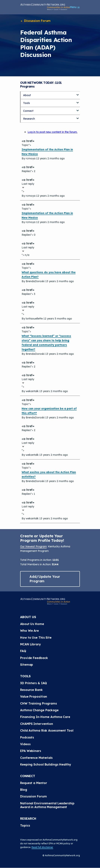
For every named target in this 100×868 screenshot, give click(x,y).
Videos (25, 744)
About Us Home (32, 624)
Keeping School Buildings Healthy (46, 764)
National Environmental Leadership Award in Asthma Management (48, 805)
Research (29, 119)
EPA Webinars (31, 751)
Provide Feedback (34, 658)
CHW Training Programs (39, 703)
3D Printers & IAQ (33, 683)
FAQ (23, 651)
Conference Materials (36, 758)
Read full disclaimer (42, 847)
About (27, 95)
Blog (24, 790)
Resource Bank (31, 690)
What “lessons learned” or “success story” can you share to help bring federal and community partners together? (46, 343)
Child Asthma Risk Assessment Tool (47, 730)
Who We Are (29, 631)
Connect (28, 111)
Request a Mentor (33, 783)
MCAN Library (31, 644)
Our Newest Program (33, 546)
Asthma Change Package (39, 710)
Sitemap (27, 665)
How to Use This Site (36, 638)
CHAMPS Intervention (37, 724)
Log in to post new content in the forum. (53, 132)
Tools (26, 103)
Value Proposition (34, 696)
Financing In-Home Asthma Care (45, 717)
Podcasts (27, 737)
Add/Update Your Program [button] (45, 579)
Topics (25, 825)
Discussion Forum (35, 21)
